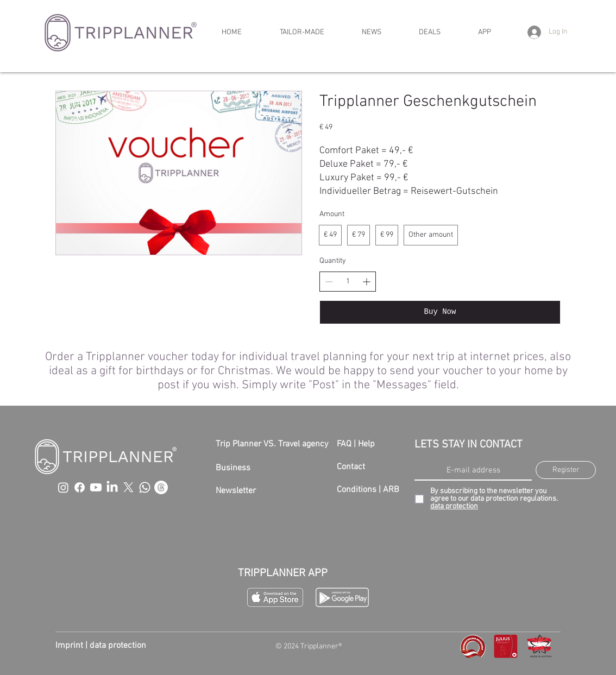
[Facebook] (80, 487)
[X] (128, 487)
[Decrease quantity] (329, 282)
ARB (391, 490)
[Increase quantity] (366, 282)
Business (233, 468)
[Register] (566, 470)
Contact (351, 467)
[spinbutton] (348, 282)
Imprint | (73, 646)
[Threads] (161, 487)
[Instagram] (63, 487)
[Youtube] (96, 487)
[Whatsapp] (145, 487)
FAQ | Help (356, 444)
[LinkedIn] (112, 487)
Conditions (357, 490)
